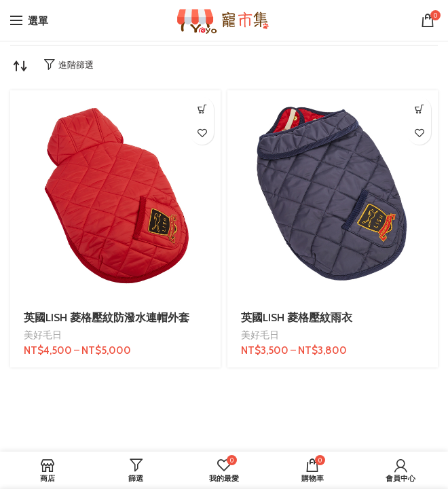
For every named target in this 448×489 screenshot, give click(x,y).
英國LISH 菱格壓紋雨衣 (297, 318)
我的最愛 (202, 133)
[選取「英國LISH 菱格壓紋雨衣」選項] (419, 109)
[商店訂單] (20, 66)
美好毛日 (43, 335)
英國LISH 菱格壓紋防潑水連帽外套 (107, 318)
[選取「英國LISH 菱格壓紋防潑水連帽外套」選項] (202, 109)
